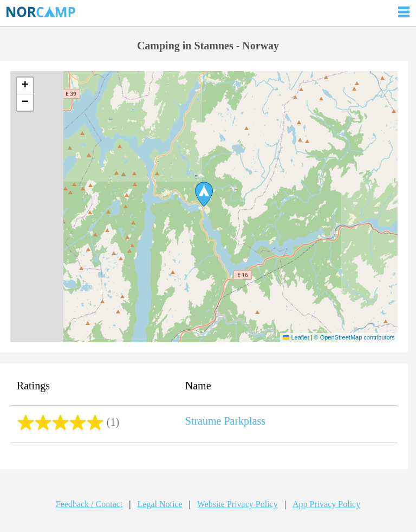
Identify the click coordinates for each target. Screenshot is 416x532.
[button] (204, 194)
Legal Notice (160, 504)
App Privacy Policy (326, 504)
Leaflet (296, 337)
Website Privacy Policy (238, 504)
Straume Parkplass (225, 421)
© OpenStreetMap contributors (354, 337)
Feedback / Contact (89, 504)
